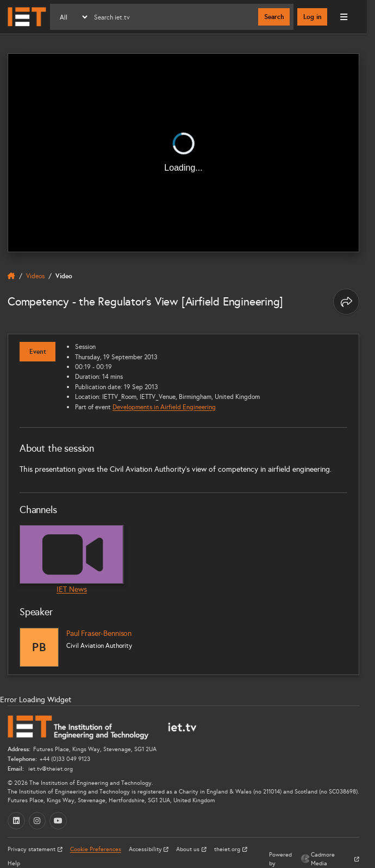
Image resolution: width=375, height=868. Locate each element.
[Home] (27, 17)
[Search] (174, 17)
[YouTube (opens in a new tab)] (58, 821)
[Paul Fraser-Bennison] (39, 647)
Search (274, 17)
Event (38, 352)
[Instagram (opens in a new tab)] (37, 821)
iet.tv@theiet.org (50, 769)
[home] (11, 276)
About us (189, 849)
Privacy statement (32, 849)
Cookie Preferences (96, 849)
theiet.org (228, 849)
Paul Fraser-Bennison (99, 633)
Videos (35, 276)
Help (14, 863)
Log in (312, 17)
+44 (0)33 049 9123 (65, 759)
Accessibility (146, 849)
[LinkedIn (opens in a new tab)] (16, 821)
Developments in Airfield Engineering (164, 407)
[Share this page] (346, 302)
